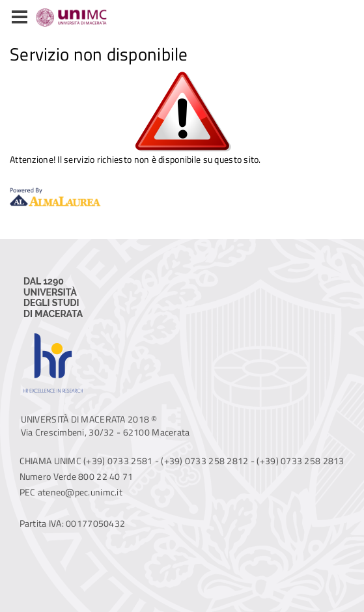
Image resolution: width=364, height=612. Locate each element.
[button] (20, 18)
